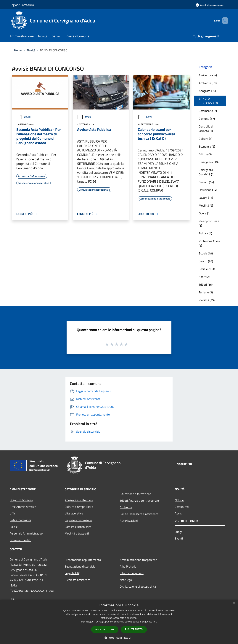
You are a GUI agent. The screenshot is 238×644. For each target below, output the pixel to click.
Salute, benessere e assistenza (139, 514)
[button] (119, 638)
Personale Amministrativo (26, 533)
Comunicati (182, 507)
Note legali (127, 580)
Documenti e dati (20, 540)
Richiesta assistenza (78, 580)
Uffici (13, 513)
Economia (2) (207, 146)
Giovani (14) (206, 182)
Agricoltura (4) (208, 75)
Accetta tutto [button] (105, 629)
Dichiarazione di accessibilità (138, 586)
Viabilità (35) (207, 300)
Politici (14, 527)
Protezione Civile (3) (209, 243)
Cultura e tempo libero (79, 507)
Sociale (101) (207, 269)
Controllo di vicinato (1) (206, 129)
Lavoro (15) (206, 198)
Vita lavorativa (74, 513)
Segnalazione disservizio (80, 566)
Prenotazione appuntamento (83, 560)
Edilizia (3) (205, 154)
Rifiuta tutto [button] (134, 629)
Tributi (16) (206, 285)
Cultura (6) (205, 139)
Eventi (179, 538)
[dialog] (119, 622)
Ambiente (126, 507)
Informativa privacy (132, 573)
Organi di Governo (21, 500)
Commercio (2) (208, 111)
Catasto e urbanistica (78, 527)
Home (18, 50)
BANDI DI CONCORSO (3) (208, 101)
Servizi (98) (206, 261)
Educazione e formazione (135, 494)
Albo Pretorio (128, 566)
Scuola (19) (206, 253)
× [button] (234, 604)
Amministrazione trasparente (138, 560)
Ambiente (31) (208, 83)
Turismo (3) (206, 292)
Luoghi (179, 532)
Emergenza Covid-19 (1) (206, 172)
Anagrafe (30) (207, 91)
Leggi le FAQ (73, 573)
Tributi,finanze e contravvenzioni (140, 501)
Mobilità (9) (206, 205)
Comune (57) (207, 119)
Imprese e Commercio (78, 520)
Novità (31, 50)
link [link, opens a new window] (155, 622)
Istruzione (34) (208, 190)
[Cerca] (224, 21)
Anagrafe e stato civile (79, 500)
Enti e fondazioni (20, 520)
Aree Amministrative (23, 507)
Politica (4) (205, 233)
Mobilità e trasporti (77, 533)
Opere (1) (205, 213)
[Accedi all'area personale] (210, 5)
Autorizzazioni (129, 521)
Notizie (179, 500)
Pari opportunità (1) (209, 223)
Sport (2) (204, 277)
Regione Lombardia (22, 5)
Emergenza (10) (209, 162)
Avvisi (23, 117)
